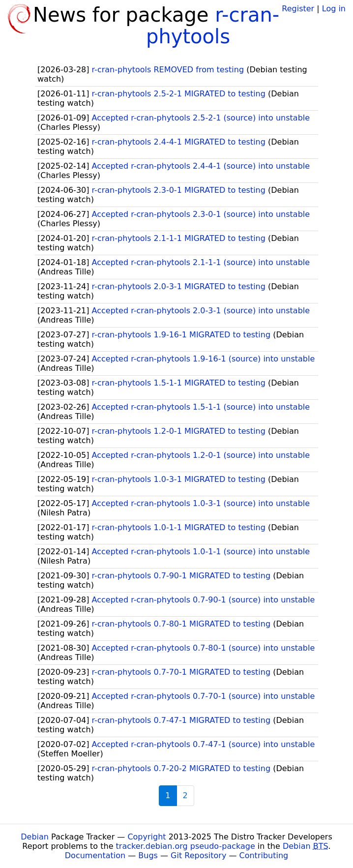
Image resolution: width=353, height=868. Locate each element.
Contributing (264, 855)
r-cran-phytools (213, 26)
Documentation (95, 855)
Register (298, 9)
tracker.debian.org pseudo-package (186, 846)
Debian (35, 837)
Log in (334, 9)
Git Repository (198, 855)
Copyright (147, 837)
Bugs (148, 855)
